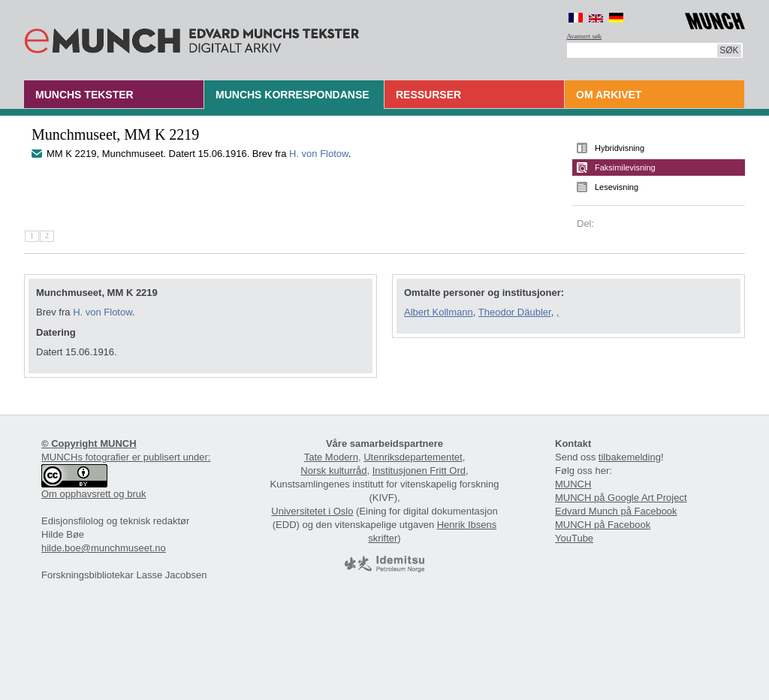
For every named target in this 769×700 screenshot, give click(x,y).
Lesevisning (617, 187)
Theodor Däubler (515, 312)
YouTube (574, 538)
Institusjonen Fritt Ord (419, 471)
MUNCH (573, 484)
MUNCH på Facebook (603, 525)
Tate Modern (331, 457)
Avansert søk (585, 36)
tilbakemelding (630, 457)
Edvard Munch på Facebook (616, 511)
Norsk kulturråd (333, 471)
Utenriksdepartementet (413, 457)
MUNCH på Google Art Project (621, 498)
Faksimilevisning (625, 167)
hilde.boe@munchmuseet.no (104, 548)
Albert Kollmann (439, 312)
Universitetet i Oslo (312, 511)
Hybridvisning (620, 148)
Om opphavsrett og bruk (93, 494)
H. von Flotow (319, 154)
